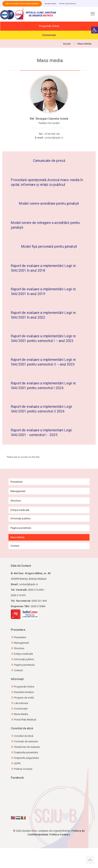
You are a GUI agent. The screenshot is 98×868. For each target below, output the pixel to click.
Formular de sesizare (26, 741)
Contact (15, 546)
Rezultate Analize (50, 4)
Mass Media (17, 537)
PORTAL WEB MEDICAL (68, 4)
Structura (16, 501)
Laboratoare (21, 703)
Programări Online (49, 26)
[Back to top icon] (90, 860)
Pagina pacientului (21, 528)
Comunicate (49, 35)
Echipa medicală (20, 510)
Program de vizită (24, 698)
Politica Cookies (23, 769)
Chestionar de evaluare (27, 747)
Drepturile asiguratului (26, 758)
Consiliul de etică (24, 736)
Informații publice (20, 518)
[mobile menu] (93, 15)
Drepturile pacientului (26, 752)
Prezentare (16, 482)
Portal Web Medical (25, 720)
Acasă (67, 44)
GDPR (17, 763)
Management (18, 491)
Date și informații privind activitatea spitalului (22, 4)
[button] (95, 30)
